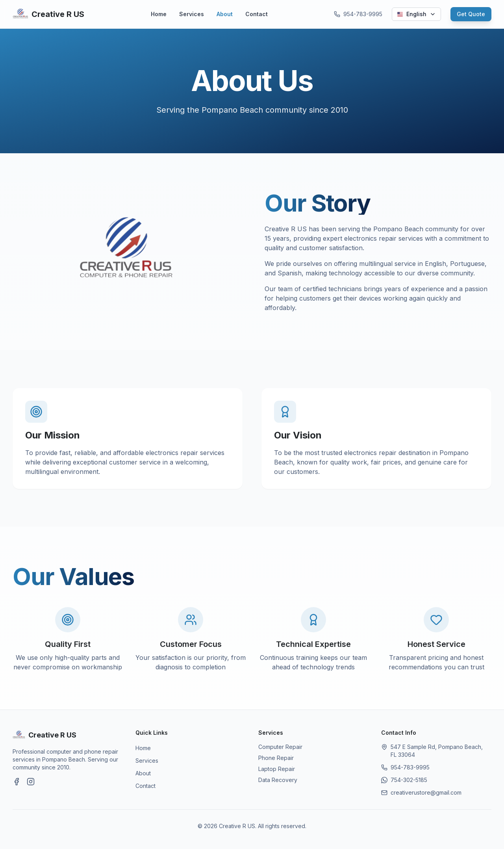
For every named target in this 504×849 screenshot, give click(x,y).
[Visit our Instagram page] (31, 782)
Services (192, 14)
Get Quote (471, 14)
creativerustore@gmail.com (426, 792)
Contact (257, 14)
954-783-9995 (410, 767)
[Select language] (416, 14)
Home (159, 14)
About (225, 14)
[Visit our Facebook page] (17, 782)
